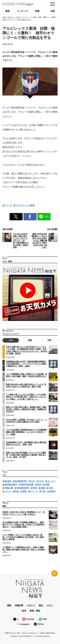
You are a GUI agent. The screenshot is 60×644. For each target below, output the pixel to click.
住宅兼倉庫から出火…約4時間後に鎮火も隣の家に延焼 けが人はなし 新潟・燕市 (27, 443)
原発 (39, 485)
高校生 (53, 491)
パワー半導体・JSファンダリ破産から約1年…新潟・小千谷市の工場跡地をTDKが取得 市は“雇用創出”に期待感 (23, 537)
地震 (47, 485)
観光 (41, 605)
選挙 (25, 491)
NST (33, 481)
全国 (53, 11)
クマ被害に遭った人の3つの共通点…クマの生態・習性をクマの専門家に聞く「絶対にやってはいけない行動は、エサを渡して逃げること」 (27, 397)
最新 (7, 11)
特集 (37, 11)
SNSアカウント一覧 (12, 633)
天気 (44, 491)
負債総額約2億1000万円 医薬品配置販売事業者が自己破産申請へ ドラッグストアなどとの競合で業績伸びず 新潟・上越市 (26, 364)
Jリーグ (8, 205)
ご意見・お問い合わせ (47, 633)
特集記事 (9, 488)
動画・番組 (35, 611)
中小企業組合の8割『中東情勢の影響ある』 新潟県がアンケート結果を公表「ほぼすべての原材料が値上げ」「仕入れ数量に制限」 (24, 525)
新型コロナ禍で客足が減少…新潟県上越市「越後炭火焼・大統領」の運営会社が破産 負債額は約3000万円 (26, 409)
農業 (43, 488)
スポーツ (31, 605)
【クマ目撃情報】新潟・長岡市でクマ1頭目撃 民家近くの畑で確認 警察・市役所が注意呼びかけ (27, 375)
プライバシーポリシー (29, 633)
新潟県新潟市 (21, 481)
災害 (51, 488)
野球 (35, 488)
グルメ (8, 491)
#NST (41, 481)
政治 (17, 491)
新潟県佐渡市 (11, 485)
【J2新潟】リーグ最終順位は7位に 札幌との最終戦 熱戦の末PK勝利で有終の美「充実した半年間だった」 (24, 549)
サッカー (52, 481)
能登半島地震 (27, 485)
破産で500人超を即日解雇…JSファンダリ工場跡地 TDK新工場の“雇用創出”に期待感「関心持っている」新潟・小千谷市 (26, 455)
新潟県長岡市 (23, 488)
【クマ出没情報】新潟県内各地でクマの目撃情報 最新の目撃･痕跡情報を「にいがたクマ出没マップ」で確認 (27, 432)
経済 (24, 611)
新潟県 (8, 481)
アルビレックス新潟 (25, 205)
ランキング (22, 11)
